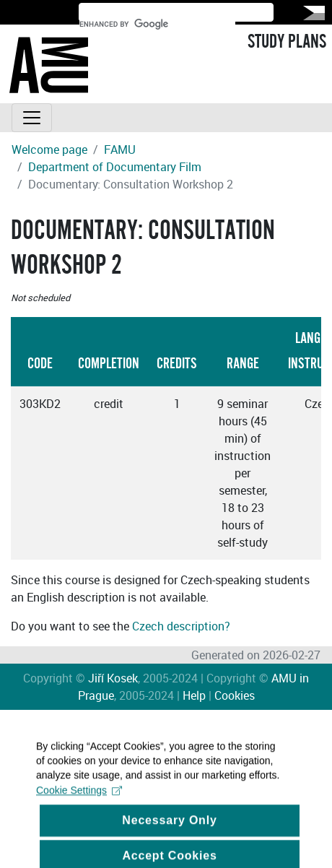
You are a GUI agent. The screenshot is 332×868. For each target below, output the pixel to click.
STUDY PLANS (287, 42)
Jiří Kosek (113, 678)
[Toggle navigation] (32, 118)
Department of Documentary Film (115, 167)
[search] (157, 24)
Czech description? (181, 626)
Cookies (235, 695)
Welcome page (49, 149)
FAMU (120, 149)
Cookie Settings (79, 796)
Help (194, 695)
